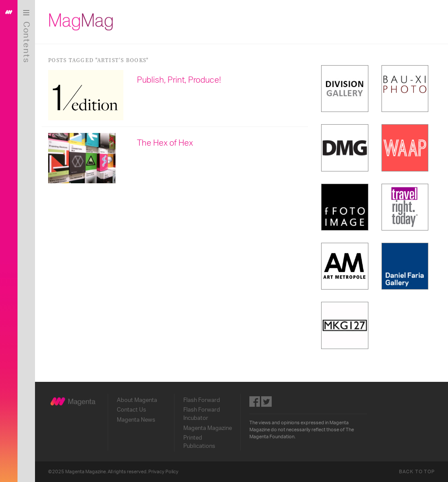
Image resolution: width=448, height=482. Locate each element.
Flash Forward (202, 400)
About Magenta (137, 400)
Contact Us (131, 410)
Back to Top (417, 472)
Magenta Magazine (208, 428)
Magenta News (136, 420)
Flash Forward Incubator (202, 414)
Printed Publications (199, 442)
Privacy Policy (163, 472)
